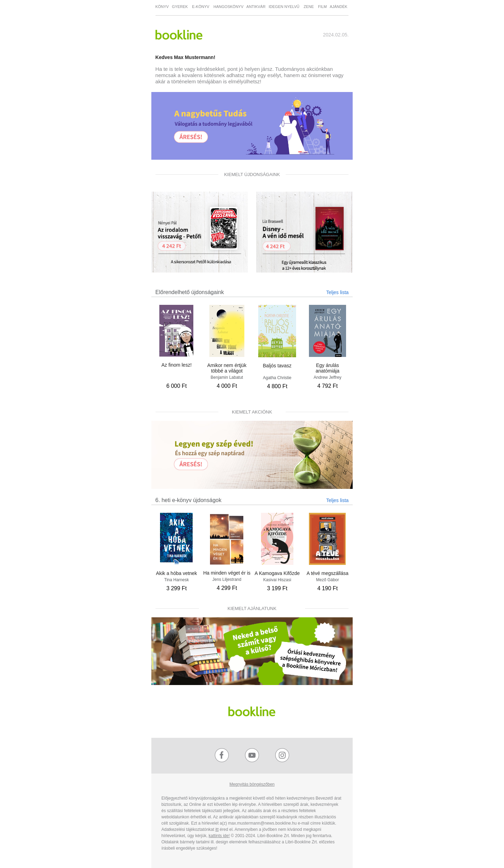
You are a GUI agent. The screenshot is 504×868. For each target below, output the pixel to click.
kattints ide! (219, 836)
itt (217, 829)
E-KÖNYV (201, 7)
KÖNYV (162, 7)
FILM (324, 7)
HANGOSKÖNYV (228, 7)
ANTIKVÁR (256, 7)
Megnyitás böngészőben (252, 784)
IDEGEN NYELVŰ (285, 7)
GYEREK (180, 7)
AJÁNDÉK (339, 7)
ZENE (310, 7)
